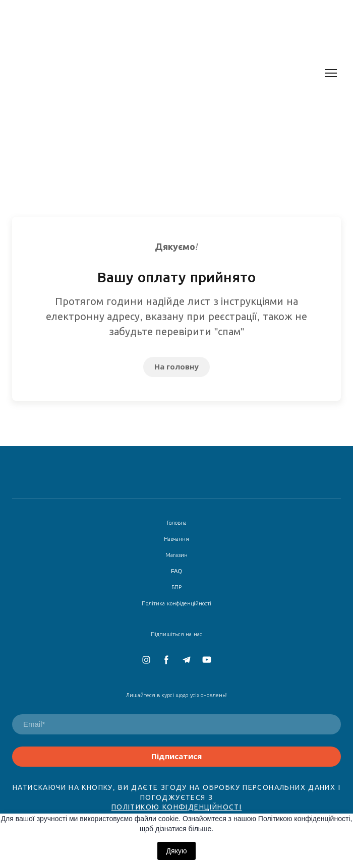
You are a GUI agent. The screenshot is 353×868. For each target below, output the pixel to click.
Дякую (177, 851)
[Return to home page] (153, 73)
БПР (177, 587)
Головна (177, 523)
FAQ (177, 571)
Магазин (177, 555)
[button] (177, 367)
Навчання (177, 539)
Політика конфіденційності (176, 603)
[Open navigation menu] (331, 73)
